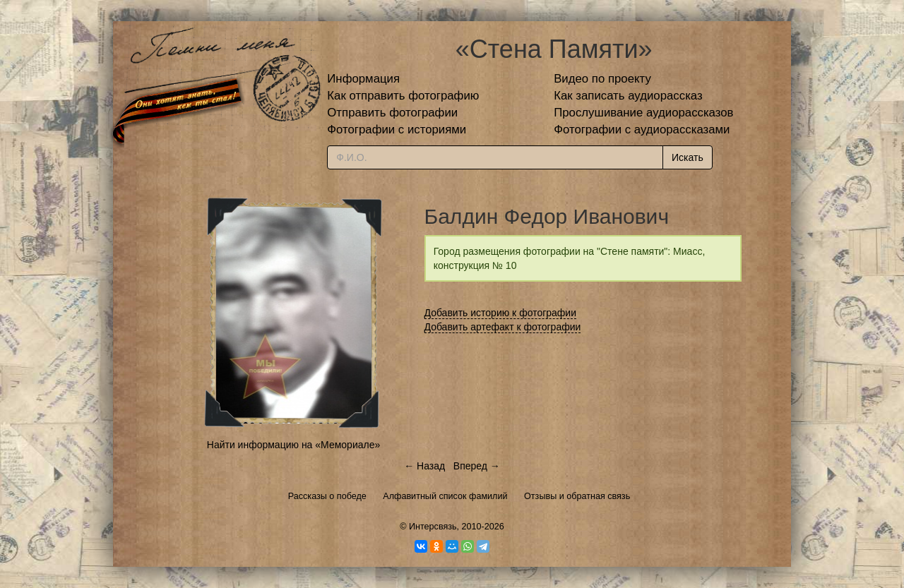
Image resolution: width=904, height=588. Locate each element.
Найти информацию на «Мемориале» (293, 445)
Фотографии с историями (397, 130)
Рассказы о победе (327, 496)
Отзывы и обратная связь (577, 496)
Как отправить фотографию (403, 96)
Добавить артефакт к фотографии (503, 327)
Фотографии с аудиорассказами (642, 130)
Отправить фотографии (392, 113)
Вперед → (477, 466)
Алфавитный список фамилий (445, 496)
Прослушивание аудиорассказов (643, 113)
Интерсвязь (433, 527)
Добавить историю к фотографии (501, 313)
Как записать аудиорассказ (628, 96)
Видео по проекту (602, 79)
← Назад (424, 466)
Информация (363, 79)
